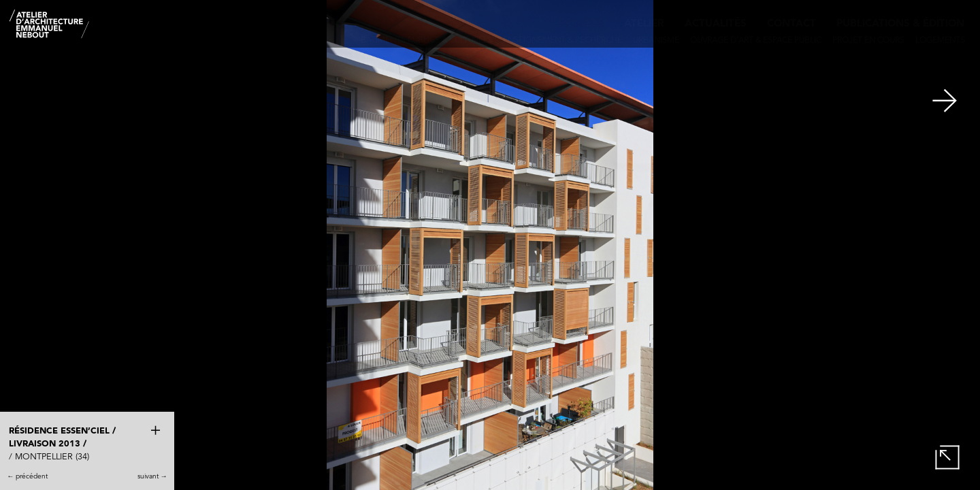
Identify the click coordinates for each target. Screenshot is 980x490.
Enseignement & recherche (562, 41)
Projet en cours (868, 41)
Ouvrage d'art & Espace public (756, 41)
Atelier (644, 24)
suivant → (152, 476)
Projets (581, 24)
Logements (940, 41)
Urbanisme (656, 41)
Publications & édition (900, 24)
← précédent (27, 476)
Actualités (716, 24)
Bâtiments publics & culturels (426, 41)
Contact (791, 24)
